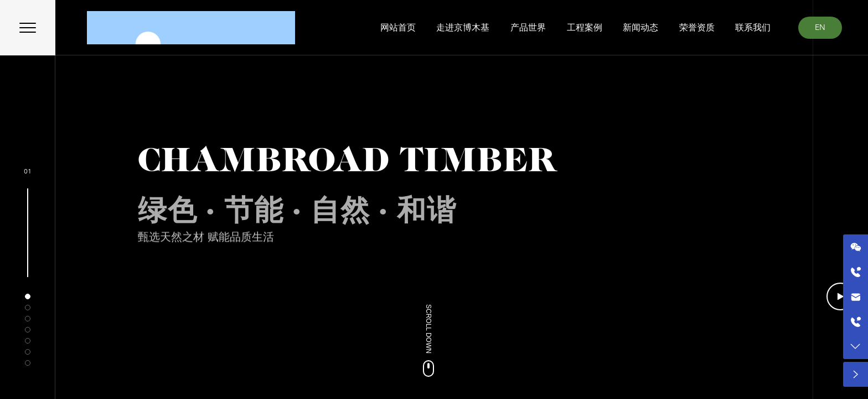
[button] (28, 296)
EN (820, 27)
